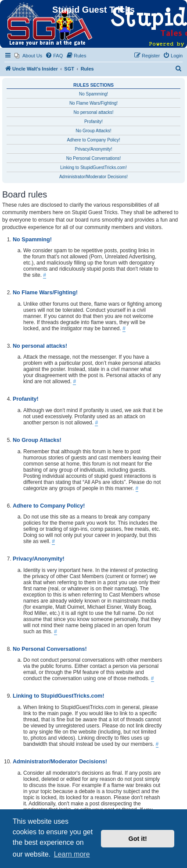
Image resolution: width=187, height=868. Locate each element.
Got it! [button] (138, 839)
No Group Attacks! (93, 131)
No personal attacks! (93, 112)
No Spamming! (93, 94)
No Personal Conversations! (94, 158)
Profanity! (93, 122)
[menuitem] (28, 56)
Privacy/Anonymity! (93, 149)
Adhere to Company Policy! (93, 140)
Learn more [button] (72, 854)
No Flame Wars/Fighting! (93, 103)
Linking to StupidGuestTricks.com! (93, 168)
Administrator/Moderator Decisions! (93, 177)
